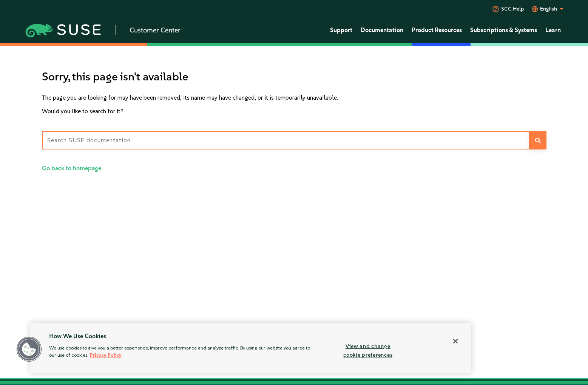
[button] (29, 349)
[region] (251, 348)
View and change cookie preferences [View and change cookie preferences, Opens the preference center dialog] (368, 350)
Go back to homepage (72, 168)
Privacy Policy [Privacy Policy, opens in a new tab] (106, 355)
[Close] (455, 341)
